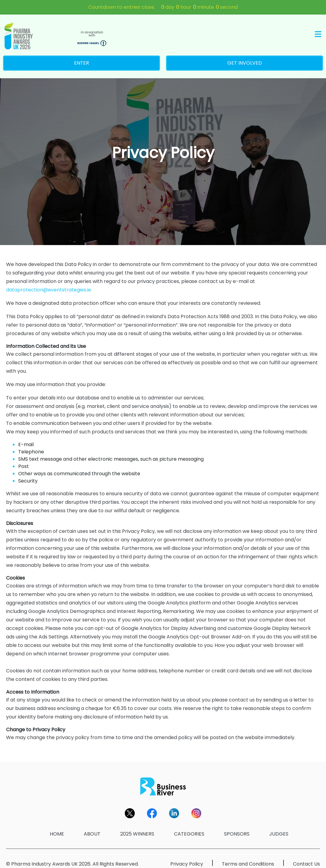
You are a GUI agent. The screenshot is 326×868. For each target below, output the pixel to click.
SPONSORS (237, 826)
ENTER (81, 55)
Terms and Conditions (248, 856)
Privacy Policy (187, 856)
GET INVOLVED (245, 55)
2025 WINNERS (137, 826)
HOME (57, 826)
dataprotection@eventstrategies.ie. (49, 282)
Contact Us (306, 856)
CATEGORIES (189, 826)
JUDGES (279, 826)
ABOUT (92, 826)
